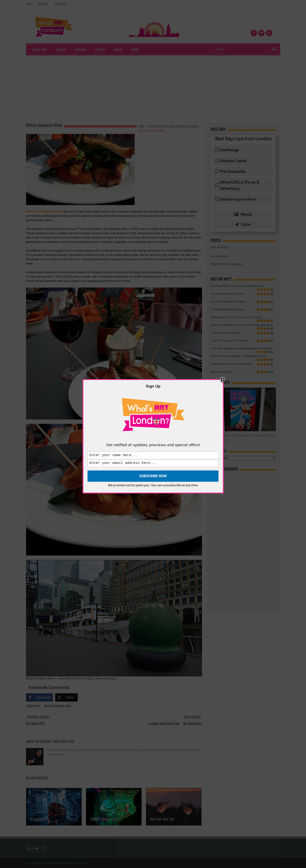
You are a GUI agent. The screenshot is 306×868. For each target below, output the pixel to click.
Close (223, 379)
